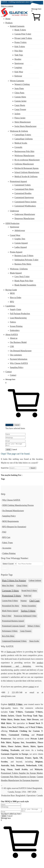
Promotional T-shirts (11, 596)
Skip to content (7, 6)
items (23, 428)
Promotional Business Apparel (13, 622)
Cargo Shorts (20, 105)
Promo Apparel (16, 252)
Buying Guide (11, 290)
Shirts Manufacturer (23, 122)
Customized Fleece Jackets (25, 202)
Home (8, 19)
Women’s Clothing (22, 84)
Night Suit (27, 596)
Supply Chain (16, 309)
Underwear (14, 211)
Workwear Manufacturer (24, 156)
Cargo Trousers (26, 632)
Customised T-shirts (23, 185)
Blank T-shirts (20, 30)
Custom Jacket (20, 101)
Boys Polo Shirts (8, 637)
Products (9, 23)
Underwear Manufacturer (25, 214)
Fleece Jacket (20, 118)
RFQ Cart (6, 538)
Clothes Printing (9, 554)
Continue (9, 425)
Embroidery (15, 330)
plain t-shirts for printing (14, 581)
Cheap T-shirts (22, 586)
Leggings (18, 68)
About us (14, 338)
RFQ (12, 302)
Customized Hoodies (23, 193)
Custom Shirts (20, 97)
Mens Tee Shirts (8, 586)
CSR (12, 346)
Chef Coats (34, 601)
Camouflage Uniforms (24, 139)
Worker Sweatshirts (29, 606)
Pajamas (24, 601)
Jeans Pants (19, 88)
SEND (8, 450)
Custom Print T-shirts (10, 601)
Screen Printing (16, 326)
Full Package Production (20, 314)
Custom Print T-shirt (23, 34)
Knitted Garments (17, 26)
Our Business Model (18, 342)
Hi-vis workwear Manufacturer (27, 160)
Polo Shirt (19, 51)
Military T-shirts (34, 627)
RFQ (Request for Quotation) (14, 527)
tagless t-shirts (28, 611)
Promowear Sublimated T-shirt (25, 616)
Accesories (7, 549)
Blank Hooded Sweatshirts (25, 285)
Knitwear (18, 76)
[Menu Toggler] (2, 17)
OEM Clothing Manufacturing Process (18, 506)
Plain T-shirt (7, 616)
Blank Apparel (16, 273)
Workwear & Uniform (19, 131)
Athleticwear (20, 230)
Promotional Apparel (18, 181)
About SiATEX (12, 335)
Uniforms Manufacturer (24, 164)
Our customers (16, 355)
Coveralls (18, 147)
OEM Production (12, 223)
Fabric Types (8, 543)
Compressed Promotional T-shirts (14, 642)
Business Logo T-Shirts (24, 256)
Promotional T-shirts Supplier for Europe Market (22, 774)
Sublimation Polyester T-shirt (26, 260)
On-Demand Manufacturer (21, 351)
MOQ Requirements (10, 522)
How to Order (16, 298)
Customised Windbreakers (25, 206)
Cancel (17, 425)
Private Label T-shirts (23, 38)
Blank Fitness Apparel (10, 611)
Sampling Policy (17, 367)
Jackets (17, 114)
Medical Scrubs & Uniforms (26, 177)
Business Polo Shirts (23, 264)
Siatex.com (11, 652)
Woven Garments (17, 81)
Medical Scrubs (21, 143)
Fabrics (13, 322)
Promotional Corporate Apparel (13, 627)
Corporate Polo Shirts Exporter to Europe (18, 777)
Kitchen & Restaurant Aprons (26, 168)
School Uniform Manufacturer (27, 172)
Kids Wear (19, 72)
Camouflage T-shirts (23, 135)
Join (5, 569)
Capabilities (10, 306)
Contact (9, 372)
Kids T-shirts (20, 47)
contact (31, 687)
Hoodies (18, 59)
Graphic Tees (20, 239)
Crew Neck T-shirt (22, 277)
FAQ (4, 533)
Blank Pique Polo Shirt (24, 281)
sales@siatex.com (8, 91)
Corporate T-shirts (10, 591)
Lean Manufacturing (18, 318)
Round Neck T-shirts (29, 591)
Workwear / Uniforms (19, 269)
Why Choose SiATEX (19, 363)
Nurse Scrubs (34, 642)
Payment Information (19, 359)
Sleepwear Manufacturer (24, 218)
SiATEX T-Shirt (15, 705)
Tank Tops (19, 55)
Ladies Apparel (21, 247)
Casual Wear (15, 235)
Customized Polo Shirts (24, 189)
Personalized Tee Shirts (10, 606)
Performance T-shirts (10, 632)
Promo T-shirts (20, 42)
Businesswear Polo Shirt (24, 151)
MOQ (12, 293)
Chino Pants (19, 93)
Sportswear (19, 63)
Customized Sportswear (24, 198)
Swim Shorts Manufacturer (25, 126)
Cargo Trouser (20, 109)
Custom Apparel (21, 243)
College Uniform (35, 581)
